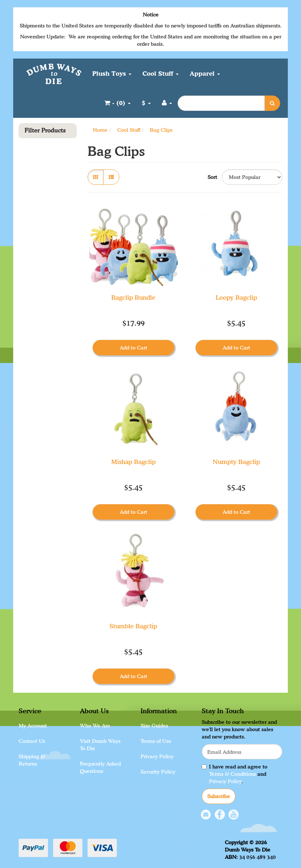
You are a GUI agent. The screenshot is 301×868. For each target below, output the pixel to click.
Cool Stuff (161, 73)
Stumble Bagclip (133, 626)
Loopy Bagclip (236, 297)
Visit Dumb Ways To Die (100, 744)
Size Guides (154, 725)
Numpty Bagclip (236, 462)
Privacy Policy (157, 756)
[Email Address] (242, 752)
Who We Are (95, 725)
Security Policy (158, 772)
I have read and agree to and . (235, 774)
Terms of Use (156, 741)
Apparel (205, 73)
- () (118, 103)
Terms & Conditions (233, 774)
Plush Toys (112, 73)
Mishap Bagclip (133, 462)
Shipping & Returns (32, 760)
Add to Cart (133, 347)
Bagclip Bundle (133, 297)
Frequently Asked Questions (100, 767)
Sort (212, 177)
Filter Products (45, 131)
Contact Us (32, 741)
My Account (33, 725)
